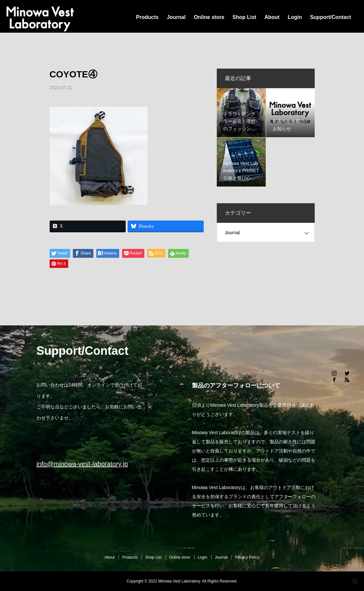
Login (295, 17)
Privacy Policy (247, 557)
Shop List (244, 17)
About (272, 17)
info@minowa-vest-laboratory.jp (82, 464)
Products (147, 17)
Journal (176, 17)
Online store (209, 17)
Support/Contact (331, 17)
